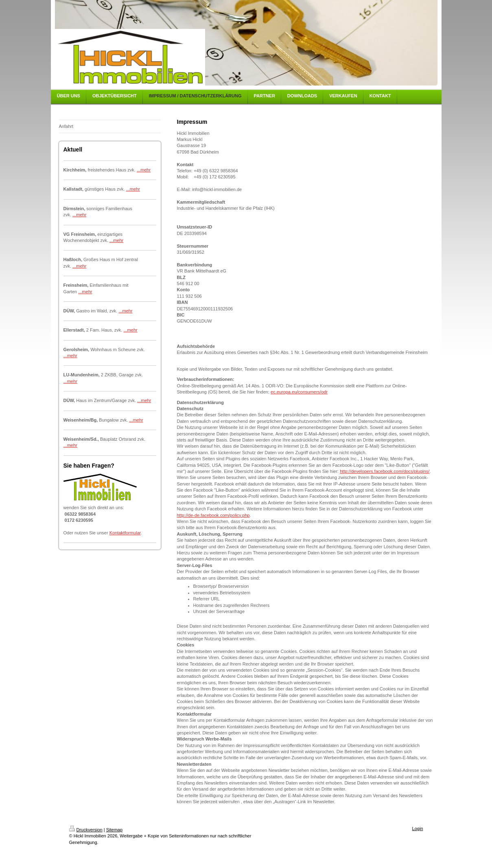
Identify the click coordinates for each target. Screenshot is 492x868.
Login (418, 828)
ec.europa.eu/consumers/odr (299, 392)
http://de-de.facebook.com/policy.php (213, 515)
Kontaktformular (125, 533)
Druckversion (86, 830)
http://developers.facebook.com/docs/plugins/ (385, 471)
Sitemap (114, 830)
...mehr (144, 170)
